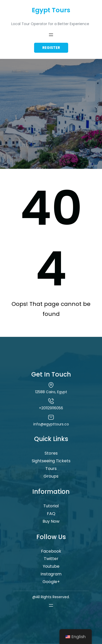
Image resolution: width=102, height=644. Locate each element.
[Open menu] (51, 35)
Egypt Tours (51, 10)
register (51, 48)
